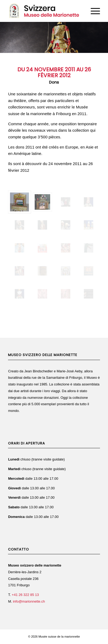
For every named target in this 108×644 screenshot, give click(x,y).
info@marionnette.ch (29, 601)
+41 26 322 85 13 (25, 595)
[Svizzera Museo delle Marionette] (45, 11)
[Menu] (93, 11)
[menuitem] (93, 11)
